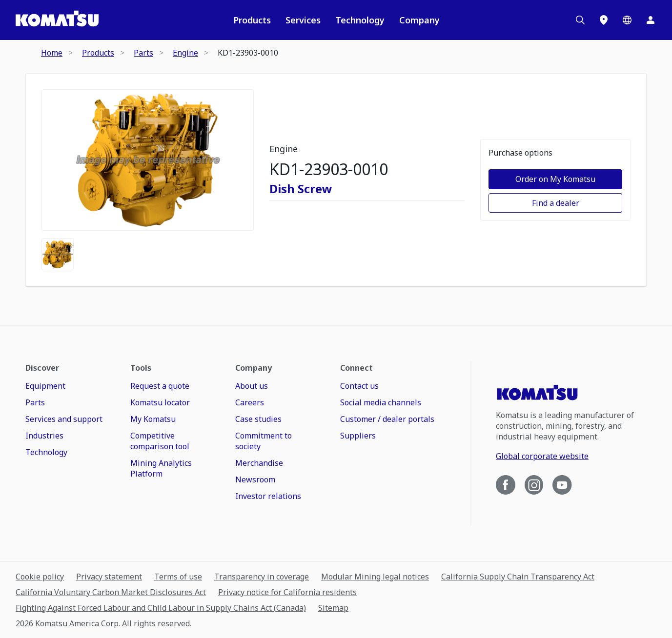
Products (252, 20)
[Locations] (604, 20)
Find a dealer (556, 203)
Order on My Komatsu (555, 179)
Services (303, 20)
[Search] (580, 20)
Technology (360, 20)
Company (419, 20)
